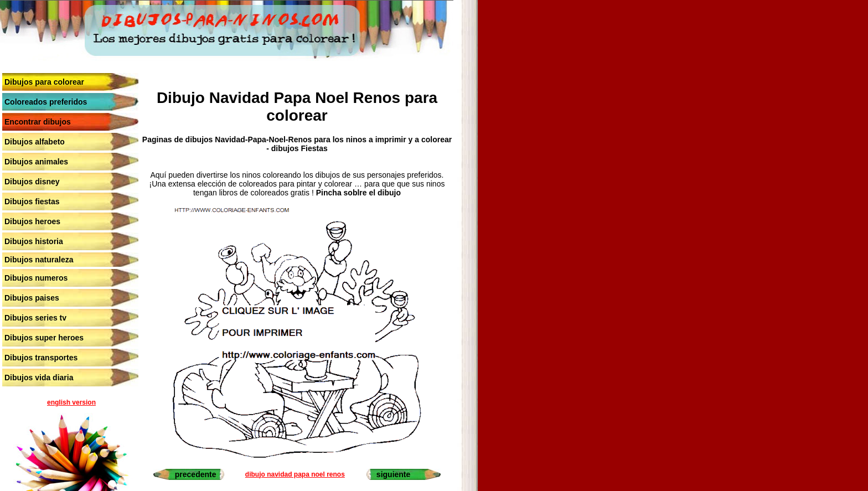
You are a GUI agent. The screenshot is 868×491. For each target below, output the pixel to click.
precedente (196, 474)
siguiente (393, 474)
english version (71, 402)
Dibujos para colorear (44, 82)
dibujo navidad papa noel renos (295, 474)
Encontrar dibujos (38, 122)
